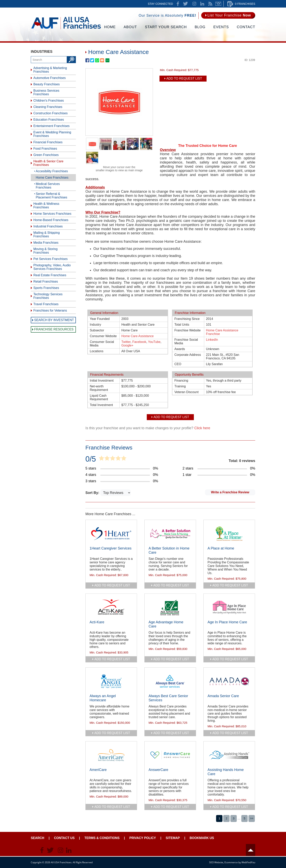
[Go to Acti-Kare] (111, 607)
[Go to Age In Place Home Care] (229, 607)
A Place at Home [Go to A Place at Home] (221, 548)
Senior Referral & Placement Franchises (51, 196)
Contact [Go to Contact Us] (246, 27)
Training (180, 386)
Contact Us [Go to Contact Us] (64, 838)
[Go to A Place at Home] (229, 534)
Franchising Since (187, 319)
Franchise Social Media (186, 341)
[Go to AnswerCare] (170, 755)
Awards (180, 349)
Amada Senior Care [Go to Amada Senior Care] (223, 696)
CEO (178, 364)
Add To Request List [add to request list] (184, 78)
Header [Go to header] (251, 850)
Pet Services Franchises (51, 259)
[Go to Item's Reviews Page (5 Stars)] (122, 469)
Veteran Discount (186, 392)
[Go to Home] (66, 29)
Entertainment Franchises (51, 126)
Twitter (126, 342)
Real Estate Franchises (50, 275)
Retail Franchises (46, 281)
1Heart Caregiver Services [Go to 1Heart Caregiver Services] (111, 548)
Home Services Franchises (52, 214)
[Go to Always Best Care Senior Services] (170, 681)
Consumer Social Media (102, 344)
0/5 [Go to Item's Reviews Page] (91, 459)
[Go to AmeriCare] (111, 755)
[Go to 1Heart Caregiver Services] (111, 534)
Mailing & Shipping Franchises (47, 234)
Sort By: (93, 493)
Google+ (127, 345)
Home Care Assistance (138, 336)
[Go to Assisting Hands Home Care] (229, 755)
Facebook (139, 342)
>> (252, 818)
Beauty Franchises (47, 84)
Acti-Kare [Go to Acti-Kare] (97, 622)
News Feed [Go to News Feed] (210, 4)
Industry (95, 325)
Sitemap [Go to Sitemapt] (173, 838)
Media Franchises (46, 243)
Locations (97, 351)
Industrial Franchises (48, 226)
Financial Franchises (48, 142)
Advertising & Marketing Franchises (50, 70)
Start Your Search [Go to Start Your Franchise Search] (166, 27)
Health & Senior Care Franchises (48, 163)
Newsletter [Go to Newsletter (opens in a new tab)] (218, 4)
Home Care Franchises (52, 178)
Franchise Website (187, 330)
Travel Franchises (46, 304)
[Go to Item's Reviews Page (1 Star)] (219, 475)
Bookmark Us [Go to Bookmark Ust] (202, 838)
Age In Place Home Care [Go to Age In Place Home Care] (227, 622)
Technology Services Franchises (48, 296)
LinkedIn (212, 340)
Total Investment (101, 405)
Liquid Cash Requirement (99, 397)
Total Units (182, 325)
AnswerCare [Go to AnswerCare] (158, 770)
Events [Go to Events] (221, 27)
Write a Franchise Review (230, 492)
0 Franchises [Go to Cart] (245, 4)
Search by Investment (54, 320)
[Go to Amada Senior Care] (229, 681)
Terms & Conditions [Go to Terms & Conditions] (102, 838)
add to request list (112, 585)
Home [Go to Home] (110, 27)
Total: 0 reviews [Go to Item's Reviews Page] (242, 461)
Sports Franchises (46, 288)
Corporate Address (188, 355)
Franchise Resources (54, 329)
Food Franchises (45, 149)
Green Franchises (46, 155)
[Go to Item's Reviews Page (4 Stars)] (122, 475)
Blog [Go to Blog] (200, 27)
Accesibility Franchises (52, 171)
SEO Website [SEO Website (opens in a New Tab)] (216, 862)
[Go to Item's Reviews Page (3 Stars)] (122, 481)
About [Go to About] (130, 27)
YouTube (154, 342)
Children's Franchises (49, 101)
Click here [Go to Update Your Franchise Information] (202, 428)
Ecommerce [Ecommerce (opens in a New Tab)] (231, 862)
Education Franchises (49, 120)
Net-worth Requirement (99, 388)
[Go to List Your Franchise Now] (228, 15)
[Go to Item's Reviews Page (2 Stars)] (219, 469)
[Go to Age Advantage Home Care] (170, 607)
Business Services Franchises (46, 92)
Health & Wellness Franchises (46, 205)
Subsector (97, 330)
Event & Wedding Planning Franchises (52, 134)
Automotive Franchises (50, 78)
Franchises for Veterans (50, 310)
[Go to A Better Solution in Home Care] (170, 534)
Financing (181, 381)
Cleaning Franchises (48, 107)
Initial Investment (102, 381)
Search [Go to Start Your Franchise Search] (38, 838)
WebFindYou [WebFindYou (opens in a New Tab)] (248, 862)
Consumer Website (103, 336)
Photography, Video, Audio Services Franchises (52, 267)
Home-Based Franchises (51, 220)
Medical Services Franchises (48, 186)
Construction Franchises (51, 113)
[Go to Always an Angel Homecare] (111, 681)
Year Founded (100, 319)
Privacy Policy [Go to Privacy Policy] (143, 838)
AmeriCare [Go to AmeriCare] (98, 770)
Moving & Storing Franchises (45, 251)
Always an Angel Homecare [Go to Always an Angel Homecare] (103, 698)
